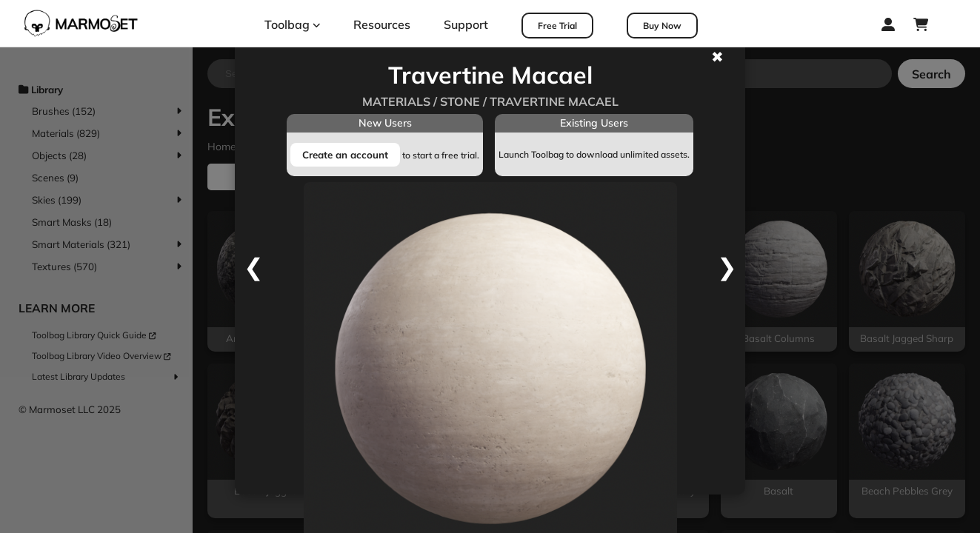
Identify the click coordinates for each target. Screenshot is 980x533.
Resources (382, 24)
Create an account (345, 155)
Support (466, 24)
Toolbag (293, 24)
